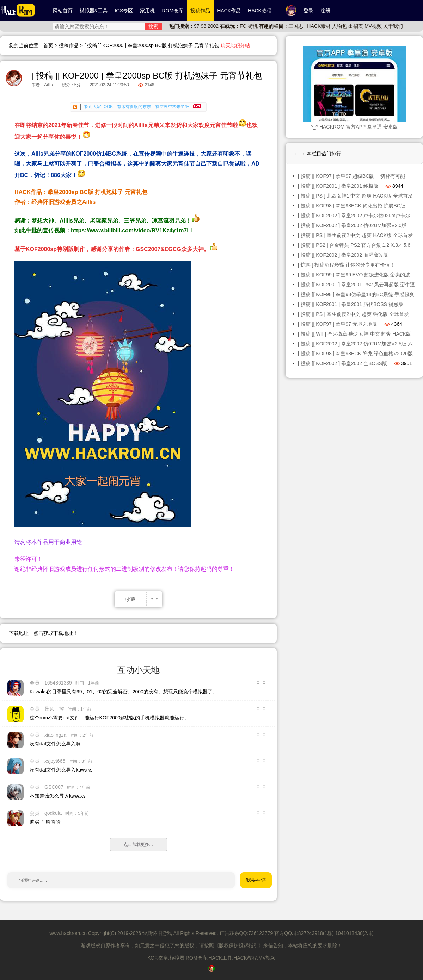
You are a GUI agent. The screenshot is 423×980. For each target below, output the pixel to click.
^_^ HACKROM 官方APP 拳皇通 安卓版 (354, 127)
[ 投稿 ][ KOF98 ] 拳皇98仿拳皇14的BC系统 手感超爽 (356, 294)
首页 (48, 45)
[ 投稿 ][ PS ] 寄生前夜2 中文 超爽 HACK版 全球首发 (355, 235)
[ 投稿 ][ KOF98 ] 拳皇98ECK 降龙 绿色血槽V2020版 (355, 354)
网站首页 (63, 11)
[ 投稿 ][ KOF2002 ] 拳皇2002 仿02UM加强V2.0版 (352, 225)
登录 (308, 11)
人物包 (339, 26)
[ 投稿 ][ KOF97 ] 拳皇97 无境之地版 (338, 324)
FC (243, 26)
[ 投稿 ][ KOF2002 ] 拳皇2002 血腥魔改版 (343, 255)
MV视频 (373, 26)
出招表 (356, 26)
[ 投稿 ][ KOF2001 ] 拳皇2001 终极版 (338, 186)
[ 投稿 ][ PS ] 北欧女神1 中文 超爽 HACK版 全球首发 (355, 196)
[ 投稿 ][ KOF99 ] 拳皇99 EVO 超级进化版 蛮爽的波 (354, 275)
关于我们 (393, 26)
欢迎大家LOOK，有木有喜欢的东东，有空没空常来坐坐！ (143, 107)
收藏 (130, 599)
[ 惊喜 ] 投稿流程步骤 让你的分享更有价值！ (346, 265)
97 (197, 26)
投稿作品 (69, 45)
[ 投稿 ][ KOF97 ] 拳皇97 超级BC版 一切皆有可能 (351, 176)
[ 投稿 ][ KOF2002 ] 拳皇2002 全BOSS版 (342, 363)
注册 (325, 11)
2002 (213, 26)
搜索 (153, 26)
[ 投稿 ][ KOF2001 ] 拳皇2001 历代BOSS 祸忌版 (351, 304)
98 (203, 26)
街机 (253, 26)
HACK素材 (319, 26)
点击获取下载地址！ (56, 633)
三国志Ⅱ (297, 26)
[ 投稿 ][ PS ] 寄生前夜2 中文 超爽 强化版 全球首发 (353, 314)
